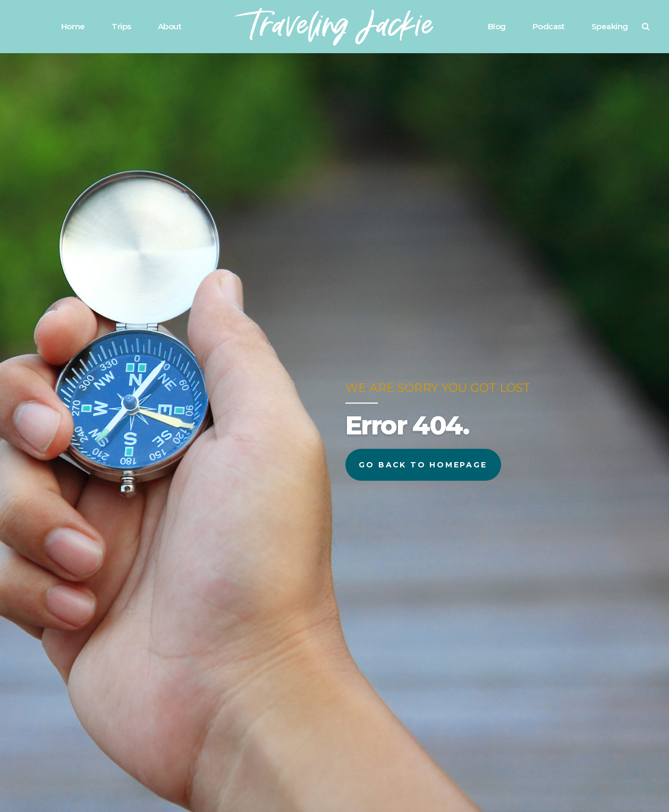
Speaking (610, 26)
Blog (497, 26)
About (170, 26)
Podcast (549, 26)
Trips (121, 26)
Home (73, 26)
